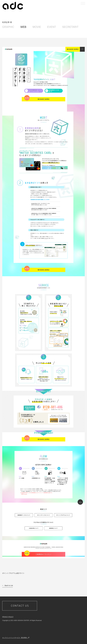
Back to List (9, 585)
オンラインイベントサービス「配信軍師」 (15, 638)
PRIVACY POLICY (8, 617)
